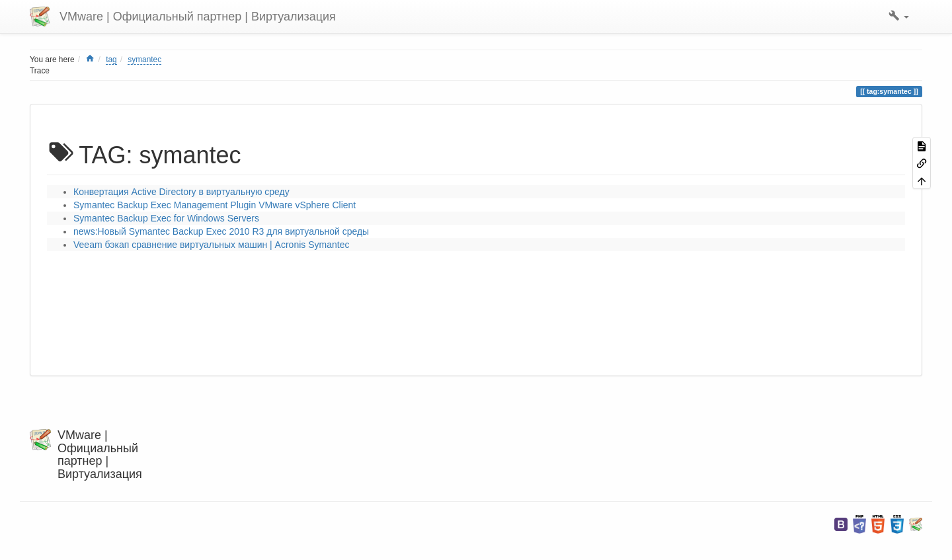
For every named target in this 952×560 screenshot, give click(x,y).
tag (111, 60)
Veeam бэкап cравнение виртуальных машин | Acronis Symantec (211, 245)
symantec (144, 60)
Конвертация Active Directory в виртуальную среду (181, 192)
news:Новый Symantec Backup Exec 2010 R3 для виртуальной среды (221, 231)
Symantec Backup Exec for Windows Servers (166, 218)
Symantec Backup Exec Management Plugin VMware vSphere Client (215, 205)
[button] (899, 17)
